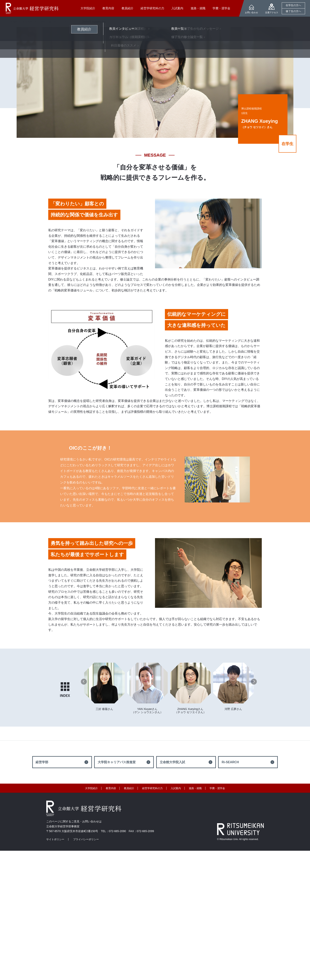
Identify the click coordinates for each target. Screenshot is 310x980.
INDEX (65, 690)
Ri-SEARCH (230, 762)
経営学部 (42, 762)
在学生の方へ (293, 5)
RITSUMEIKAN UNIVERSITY (240, 829)
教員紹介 (129, 788)
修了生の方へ (293, 11)
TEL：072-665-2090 (113, 831)
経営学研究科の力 (152, 788)
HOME (14, 22)
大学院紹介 (91, 788)
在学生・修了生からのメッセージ (57, 22)
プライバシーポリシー (86, 839)
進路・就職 (195, 788)
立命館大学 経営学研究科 (32, 8)
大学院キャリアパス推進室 (117, 762)
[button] (84, 682)
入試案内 (176, 788)
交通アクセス (272, 12)
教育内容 (111, 788)
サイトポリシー (55, 839)
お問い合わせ (251, 12)
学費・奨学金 (217, 788)
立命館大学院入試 (172, 762)
